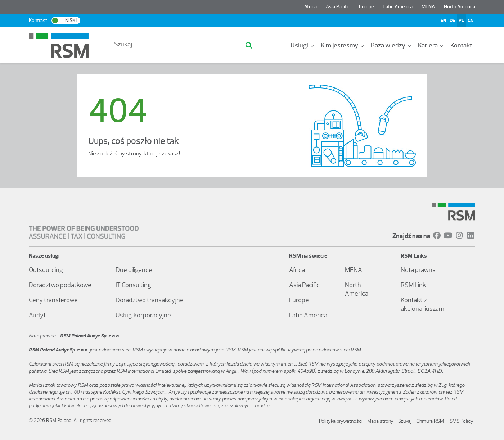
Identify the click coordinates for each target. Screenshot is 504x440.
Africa (310, 7)
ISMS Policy (461, 421)
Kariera (431, 45)
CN (471, 20)
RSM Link (413, 285)
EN (443, 20)
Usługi (303, 45)
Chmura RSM (430, 421)
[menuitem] (303, 45)
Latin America (398, 7)
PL (461, 20)
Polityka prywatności (341, 421)
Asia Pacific (338, 7)
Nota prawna (418, 270)
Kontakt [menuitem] (461, 45)
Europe (366, 7)
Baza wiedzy (391, 45)
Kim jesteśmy (343, 45)
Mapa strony (380, 421)
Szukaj (405, 421)
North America (460, 7)
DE (452, 20)
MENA (428, 7)
